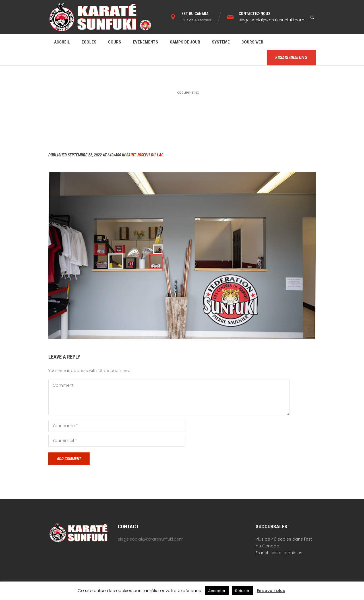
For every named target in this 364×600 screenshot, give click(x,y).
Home (170, 92)
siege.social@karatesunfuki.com (271, 20)
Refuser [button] (242, 591)
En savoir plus (271, 591)
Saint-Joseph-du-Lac (145, 155)
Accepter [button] (217, 591)
